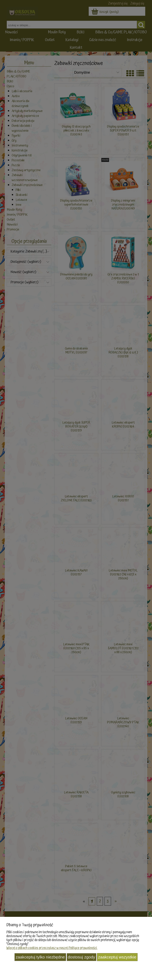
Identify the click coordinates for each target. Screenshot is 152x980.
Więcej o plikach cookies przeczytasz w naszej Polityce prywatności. (52, 948)
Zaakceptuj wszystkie (117, 957)
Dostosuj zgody (82, 957)
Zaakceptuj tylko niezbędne (40, 957)
